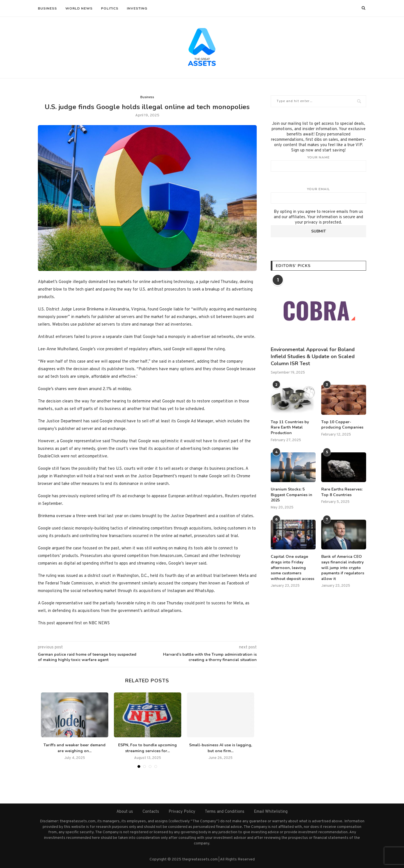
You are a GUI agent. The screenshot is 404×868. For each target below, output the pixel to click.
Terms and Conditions (225, 812)
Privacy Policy (182, 812)
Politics (110, 8)
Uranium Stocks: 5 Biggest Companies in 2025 (291, 495)
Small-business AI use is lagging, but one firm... (221, 748)
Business (47, 8)
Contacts (151, 812)
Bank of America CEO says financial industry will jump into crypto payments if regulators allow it (343, 567)
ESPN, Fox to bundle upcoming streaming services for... (147, 748)
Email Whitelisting (271, 812)
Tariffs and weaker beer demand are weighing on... (74, 748)
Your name (318, 164)
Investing (137, 8)
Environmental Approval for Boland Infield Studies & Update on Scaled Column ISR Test (313, 356)
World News (79, 8)
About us (125, 812)
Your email (318, 195)
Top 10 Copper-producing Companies (342, 425)
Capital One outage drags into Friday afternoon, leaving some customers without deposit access (292, 567)
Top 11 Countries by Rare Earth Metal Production (290, 427)
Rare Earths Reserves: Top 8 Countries (342, 492)
